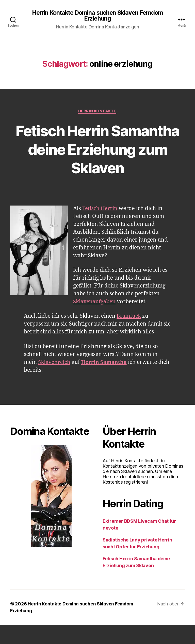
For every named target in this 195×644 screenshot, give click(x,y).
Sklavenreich (55, 381)
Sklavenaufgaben (95, 321)
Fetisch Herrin (100, 228)
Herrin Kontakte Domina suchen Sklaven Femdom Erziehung (97, 16)
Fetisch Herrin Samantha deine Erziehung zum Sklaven (98, 159)
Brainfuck (129, 335)
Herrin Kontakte (97, 112)
